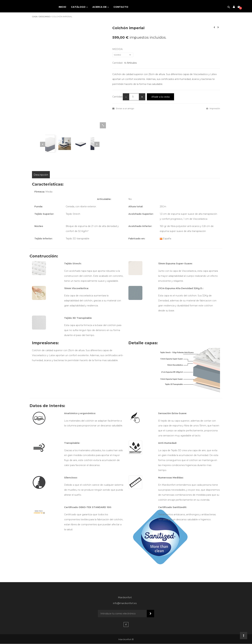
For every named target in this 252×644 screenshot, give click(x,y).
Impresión (215, 108)
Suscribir (151, 614)
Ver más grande (103, 126)
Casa (35, 17)
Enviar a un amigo (125, 108)
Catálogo (79, 7)
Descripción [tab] (41, 175)
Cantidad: (118, 63)
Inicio (62, 7)
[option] (70, 144)
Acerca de (100, 7)
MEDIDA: (118, 49)
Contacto (121, 7)
